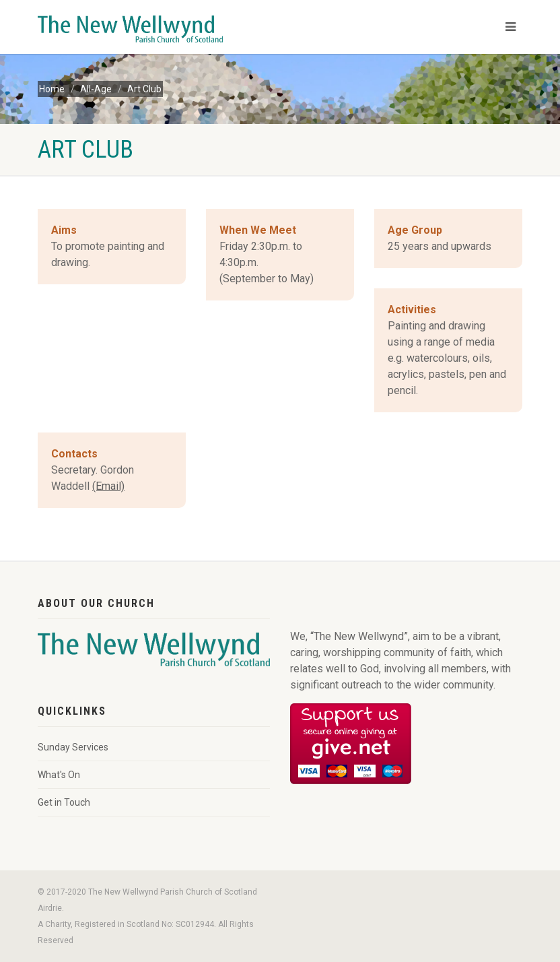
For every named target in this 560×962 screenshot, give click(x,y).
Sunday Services (73, 747)
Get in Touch (64, 802)
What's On (59, 775)
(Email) (108, 486)
